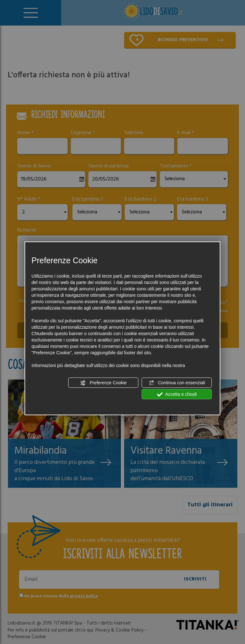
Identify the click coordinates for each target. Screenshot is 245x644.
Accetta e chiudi (177, 395)
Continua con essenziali (177, 383)
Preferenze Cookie (103, 383)
